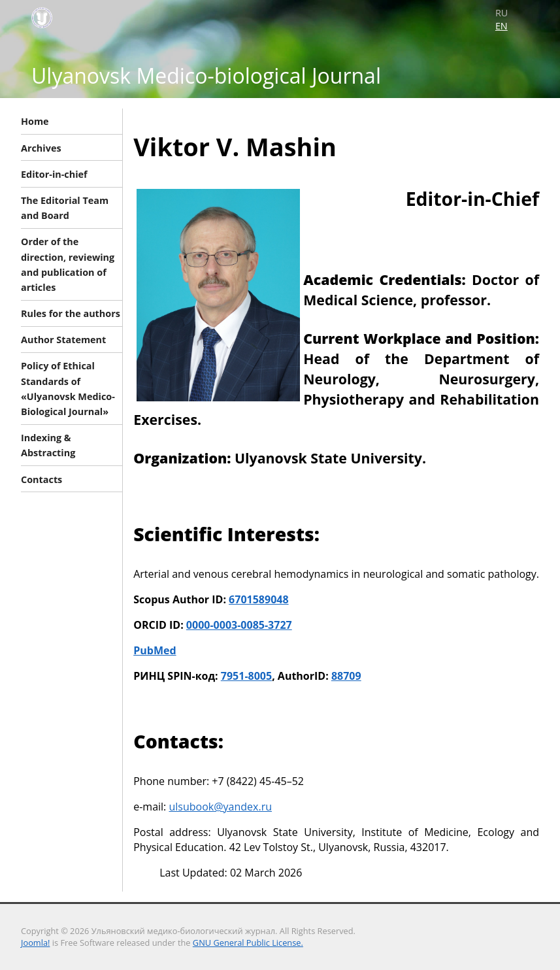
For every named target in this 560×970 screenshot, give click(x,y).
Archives (41, 147)
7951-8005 (246, 676)
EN (502, 26)
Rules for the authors (71, 313)
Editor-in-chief (54, 174)
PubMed (155, 650)
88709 (346, 676)
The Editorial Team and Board (65, 208)
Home (35, 121)
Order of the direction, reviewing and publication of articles (68, 264)
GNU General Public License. (248, 943)
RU (502, 13)
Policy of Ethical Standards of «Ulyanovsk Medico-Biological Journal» (68, 389)
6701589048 (258, 599)
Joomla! (35, 943)
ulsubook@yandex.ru (220, 807)
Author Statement (63, 340)
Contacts (41, 479)
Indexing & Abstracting (48, 445)
